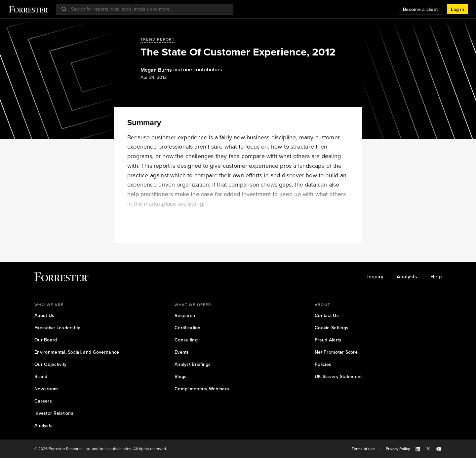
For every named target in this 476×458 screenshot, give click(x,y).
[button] (457, 9)
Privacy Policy (398, 449)
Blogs (180, 377)
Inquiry (375, 277)
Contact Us (327, 316)
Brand (41, 377)
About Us (44, 316)
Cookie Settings (332, 328)
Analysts (407, 277)
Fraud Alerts (328, 340)
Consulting (186, 340)
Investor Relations (54, 413)
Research (185, 316)
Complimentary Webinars (202, 389)
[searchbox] (148, 9)
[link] (375, 277)
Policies (323, 364)
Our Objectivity (50, 364)
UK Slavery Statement (338, 377)
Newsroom (46, 389)
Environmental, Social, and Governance (77, 352)
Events (182, 352)
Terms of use (363, 449)
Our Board (46, 340)
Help (436, 277)
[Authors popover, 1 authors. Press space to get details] (156, 70)
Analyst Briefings (193, 364)
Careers (43, 401)
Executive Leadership (58, 328)
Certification (188, 328)
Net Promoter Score (336, 352)
